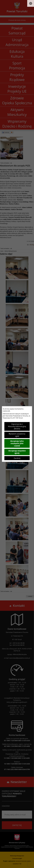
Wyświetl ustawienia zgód (17, 435)
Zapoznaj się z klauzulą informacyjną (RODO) (17, 426)
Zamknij (17, 458)
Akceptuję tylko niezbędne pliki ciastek (17, 443)
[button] (31, 3)
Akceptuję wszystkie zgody (17, 452)
